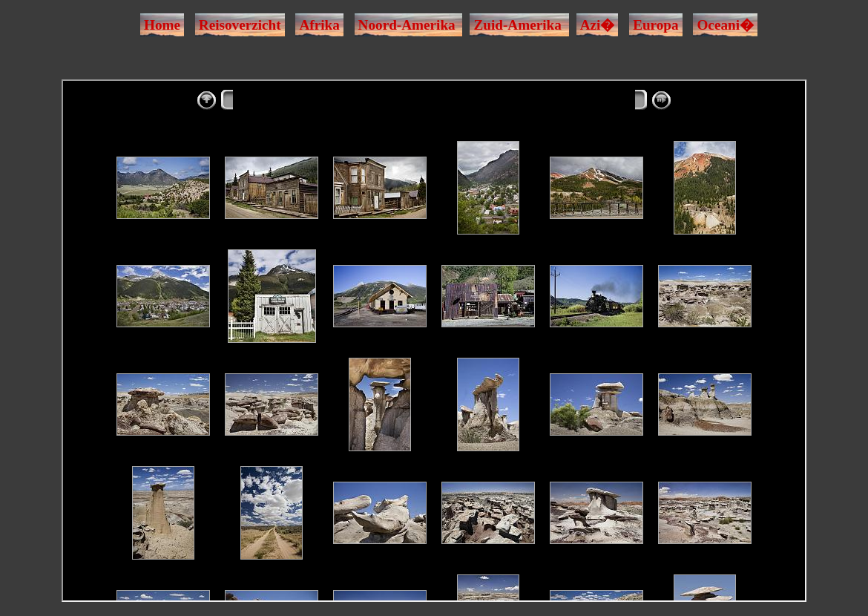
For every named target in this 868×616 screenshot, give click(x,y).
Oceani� (725, 25)
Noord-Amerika (407, 25)
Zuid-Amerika (517, 25)
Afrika (319, 25)
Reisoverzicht (240, 25)
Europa (656, 25)
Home (162, 25)
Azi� (598, 25)
